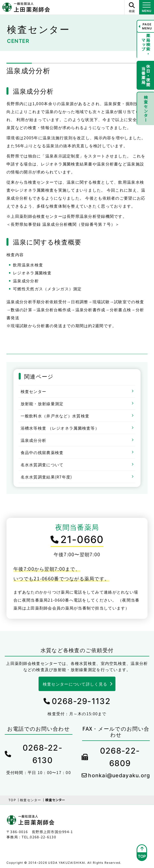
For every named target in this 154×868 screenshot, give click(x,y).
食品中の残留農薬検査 (42, 452)
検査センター (34, 391)
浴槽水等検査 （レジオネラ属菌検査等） (60, 428)
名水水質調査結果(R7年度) (46, 477)
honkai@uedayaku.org (119, 775)
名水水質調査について (42, 465)
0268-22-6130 (43, 754)
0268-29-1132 (81, 701)
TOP (12, 800)
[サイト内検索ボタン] (132, 7)
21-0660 (82, 539)
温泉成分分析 (34, 440)
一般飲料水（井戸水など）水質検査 (55, 416)
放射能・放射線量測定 (42, 403)
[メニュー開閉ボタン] (147, 7)
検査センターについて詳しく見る (75, 684)
